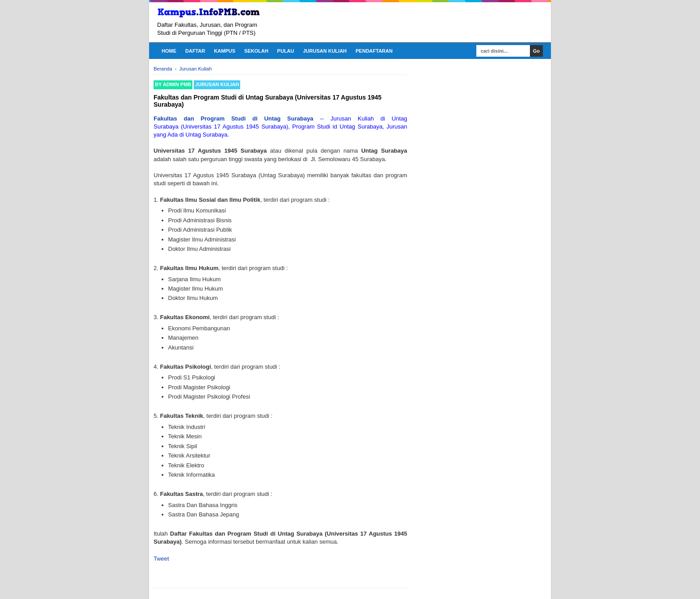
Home (169, 51)
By (173, 84)
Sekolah (256, 51)
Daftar (195, 51)
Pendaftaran (374, 51)
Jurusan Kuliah (325, 51)
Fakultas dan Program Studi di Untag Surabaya (233, 119)
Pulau (286, 51)
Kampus (225, 51)
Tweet (161, 559)
